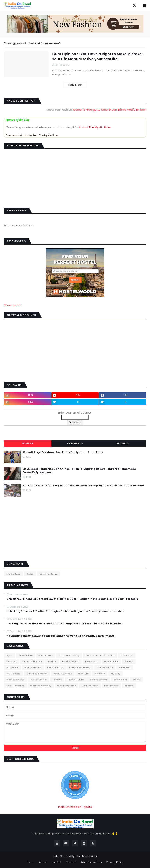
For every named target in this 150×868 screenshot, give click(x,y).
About (43, 862)
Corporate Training (69, 655)
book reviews (111, 686)
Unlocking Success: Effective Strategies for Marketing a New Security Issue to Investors (65, 611)
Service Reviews (99, 680)
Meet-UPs (83, 674)
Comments (75, 443)
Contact (71, 862)
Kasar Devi (125, 667)
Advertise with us (91, 862)
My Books (100, 674)
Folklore (52, 661)
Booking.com (13, 305)
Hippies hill (12, 667)
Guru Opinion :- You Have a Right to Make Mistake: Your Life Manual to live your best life (97, 56)
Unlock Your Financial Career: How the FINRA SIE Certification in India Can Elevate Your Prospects (72, 599)
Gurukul (129, 661)
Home (30, 862)
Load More (75, 85)
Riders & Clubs (76, 680)
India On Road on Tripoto (75, 807)
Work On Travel (90, 686)
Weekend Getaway (41, 686)
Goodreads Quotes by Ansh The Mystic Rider (32, 135)
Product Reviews (15, 680)
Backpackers (46, 655)
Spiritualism (120, 680)
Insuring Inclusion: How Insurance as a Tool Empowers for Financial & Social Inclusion (65, 624)
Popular (28, 443)
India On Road (55, 667)
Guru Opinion (111, 661)
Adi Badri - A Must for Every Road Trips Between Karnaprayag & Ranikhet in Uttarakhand (83, 486)
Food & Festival (71, 661)
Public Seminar (39, 680)
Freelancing (92, 661)
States (30, 574)
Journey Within (105, 667)
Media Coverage (63, 674)
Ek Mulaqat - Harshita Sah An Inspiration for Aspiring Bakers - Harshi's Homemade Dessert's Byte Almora (79, 471)
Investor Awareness (80, 667)
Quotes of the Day (17, 120)
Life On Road (13, 574)
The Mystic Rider (87, 856)
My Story (116, 674)
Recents (122, 443)
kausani (129, 686)
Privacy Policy (115, 862)
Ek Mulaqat (127, 655)
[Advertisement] (75, 350)
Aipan (10, 655)
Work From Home (67, 686)
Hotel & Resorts (33, 667)
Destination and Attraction (100, 655)
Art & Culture (26, 655)
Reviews (57, 680)
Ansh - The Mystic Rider (95, 127)
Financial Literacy (32, 661)
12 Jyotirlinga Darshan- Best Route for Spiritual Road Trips (63, 452)
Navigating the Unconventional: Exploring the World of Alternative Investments (60, 636)
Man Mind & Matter (37, 674)
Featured (11, 661)
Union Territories (49, 574)
